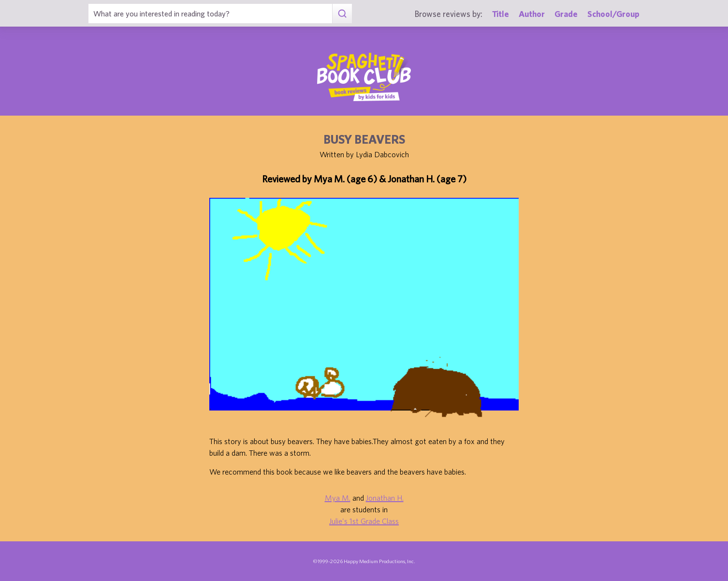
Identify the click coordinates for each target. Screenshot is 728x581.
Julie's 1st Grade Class (364, 521)
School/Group (613, 14)
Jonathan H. (385, 498)
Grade (566, 14)
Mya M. (338, 498)
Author (532, 14)
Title (501, 14)
